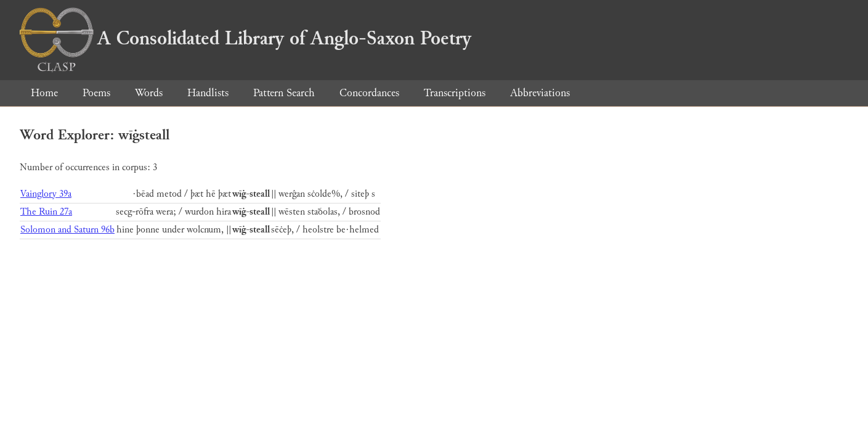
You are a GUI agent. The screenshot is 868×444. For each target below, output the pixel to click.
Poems (96, 93)
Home (44, 93)
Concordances (369, 93)
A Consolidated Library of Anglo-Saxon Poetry (245, 38)
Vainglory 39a (46, 194)
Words (149, 93)
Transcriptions (455, 93)
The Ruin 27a (46, 212)
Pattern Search (284, 93)
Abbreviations (540, 93)
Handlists (208, 93)
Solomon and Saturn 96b (67, 230)
